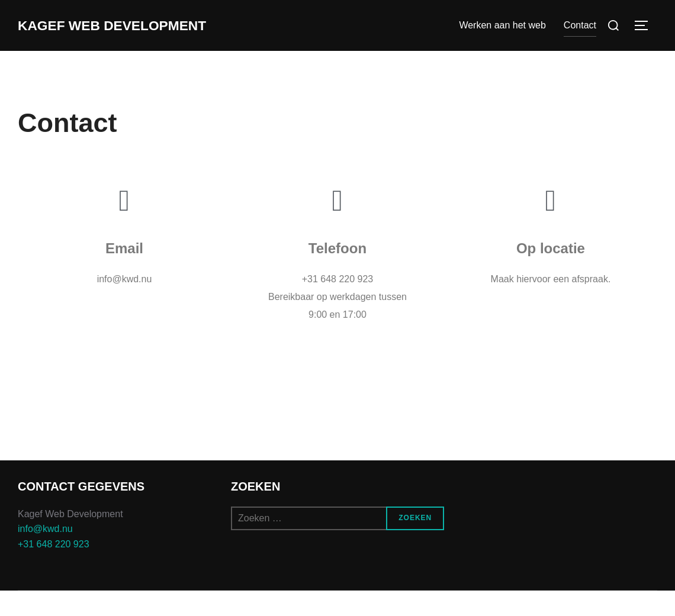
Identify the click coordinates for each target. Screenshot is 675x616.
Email (124, 274)
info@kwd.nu (45, 555)
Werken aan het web (502, 38)
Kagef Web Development (76, 38)
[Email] (124, 227)
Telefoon (337, 274)
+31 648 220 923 (54, 570)
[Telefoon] (337, 227)
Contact (580, 38)
